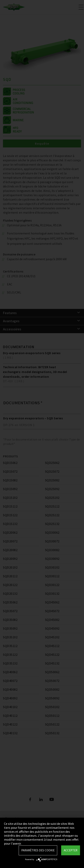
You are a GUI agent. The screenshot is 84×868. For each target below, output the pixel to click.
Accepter (71, 850)
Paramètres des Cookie (38, 850)
